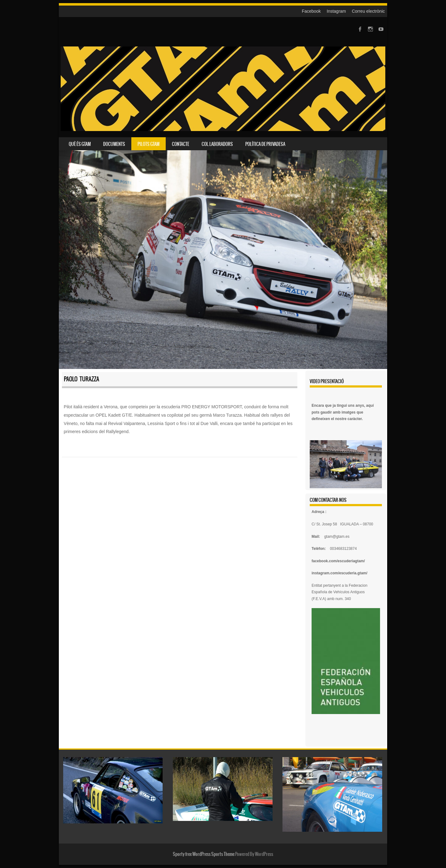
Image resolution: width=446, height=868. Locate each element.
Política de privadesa (265, 144)
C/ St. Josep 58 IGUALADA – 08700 (342, 524)
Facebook (311, 11)
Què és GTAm (80, 144)
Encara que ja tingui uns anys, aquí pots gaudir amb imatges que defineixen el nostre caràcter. (343, 412)
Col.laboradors (217, 144)
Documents (114, 144)
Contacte (181, 144)
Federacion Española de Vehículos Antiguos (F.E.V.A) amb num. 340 (339, 592)
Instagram (336, 11)
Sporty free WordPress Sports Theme (204, 854)
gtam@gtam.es (337, 537)
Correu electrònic (368, 11)
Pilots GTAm (149, 144)
